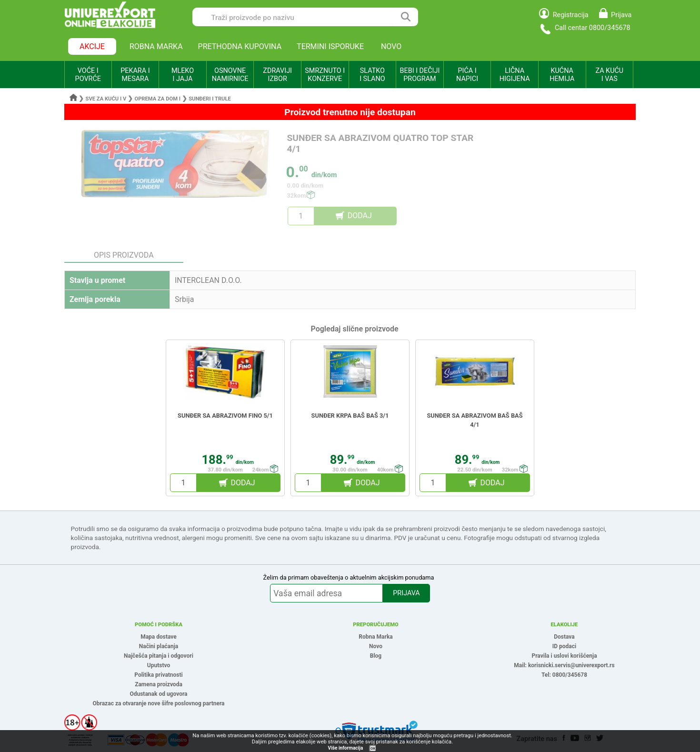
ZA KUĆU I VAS (609, 75)
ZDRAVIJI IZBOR (277, 75)
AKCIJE (92, 46)
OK (373, 748)
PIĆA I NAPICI (467, 75)
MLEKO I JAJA (183, 75)
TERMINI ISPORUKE (330, 46)
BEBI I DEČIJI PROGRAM (420, 75)
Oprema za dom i (157, 99)
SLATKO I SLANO (372, 75)
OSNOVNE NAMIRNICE (230, 75)
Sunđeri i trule (210, 99)
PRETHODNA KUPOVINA (240, 46)
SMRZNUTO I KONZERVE (325, 75)
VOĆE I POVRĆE (88, 75)
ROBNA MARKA (156, 46)
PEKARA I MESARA (135, 75)
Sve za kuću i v (106, 99)
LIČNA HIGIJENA (515, 75)
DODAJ (360, 216)
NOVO (391, 46)
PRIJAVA (406, 593)
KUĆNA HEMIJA (562, 75)
